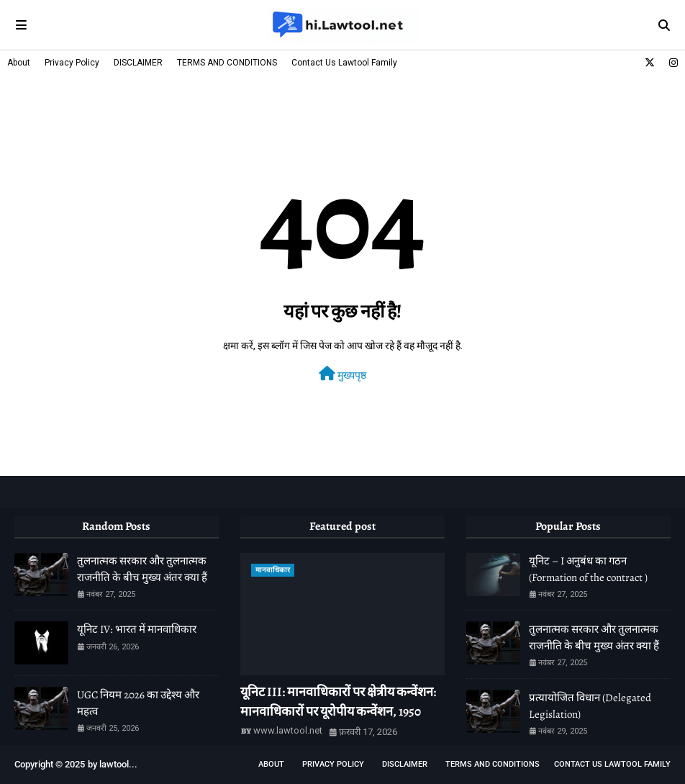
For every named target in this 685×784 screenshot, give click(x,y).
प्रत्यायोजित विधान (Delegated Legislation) (590, 706)
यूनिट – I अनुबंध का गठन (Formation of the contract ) (588, 569)
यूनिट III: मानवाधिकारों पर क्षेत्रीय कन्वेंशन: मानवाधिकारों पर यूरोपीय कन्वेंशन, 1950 (338, 702)
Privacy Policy (72, 63)
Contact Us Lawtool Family (344, 63)
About (19, 63)
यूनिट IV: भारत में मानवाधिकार (137, 629)
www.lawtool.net (288, 730)
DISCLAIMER (138, 63)
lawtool (114, 764)
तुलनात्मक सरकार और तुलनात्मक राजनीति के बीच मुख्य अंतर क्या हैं (142, 569)
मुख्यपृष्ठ (342, 374)
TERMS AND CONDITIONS (227, 63)
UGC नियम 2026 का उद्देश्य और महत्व (138, 703)
